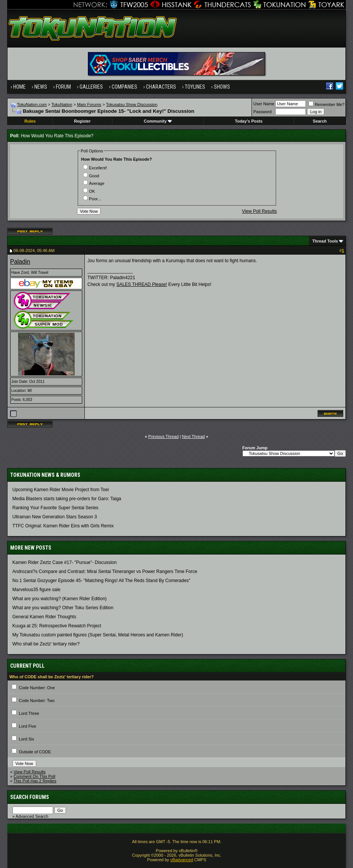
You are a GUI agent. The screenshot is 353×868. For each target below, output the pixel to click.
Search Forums (30, 797)
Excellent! (95, 168)
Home (19, 87)
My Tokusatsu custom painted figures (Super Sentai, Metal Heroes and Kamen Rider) (98, 635)
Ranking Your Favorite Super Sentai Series (55, 508)
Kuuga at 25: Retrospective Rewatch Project (57, 626)
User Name (264, 104)
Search (320, 121)
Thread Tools (325, 241)
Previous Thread (163, 436)
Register (82, 121)
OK (89, 191)
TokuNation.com (32, 104)
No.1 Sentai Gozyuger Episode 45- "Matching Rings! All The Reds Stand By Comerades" (101, 581)
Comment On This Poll (34, 776)
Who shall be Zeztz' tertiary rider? (46, 644)
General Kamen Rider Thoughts (44, 617)
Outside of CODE (35, 752)
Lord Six (26, 739)
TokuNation (62, 104)
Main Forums (89, 104)
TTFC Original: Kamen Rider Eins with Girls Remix (63, 526)
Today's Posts (249, 121)
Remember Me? (326, 104)
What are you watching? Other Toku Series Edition (63, 608)
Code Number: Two (37, 701)
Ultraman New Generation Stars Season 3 (55, 517)
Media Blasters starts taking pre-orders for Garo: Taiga (67, 499)
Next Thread (193, 436)
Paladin (20, 262)
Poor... (92, 199)
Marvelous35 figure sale (36, 590)
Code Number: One (37, 688)
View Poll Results (259, 211)
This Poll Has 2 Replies (35, 781)
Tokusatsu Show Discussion (132, 104)
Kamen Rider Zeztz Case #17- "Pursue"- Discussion (65, 562)
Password (262, 112)
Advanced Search (32, 816)
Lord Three (29, 713)
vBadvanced (182, 860)
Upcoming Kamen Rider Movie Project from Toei (61, 490)
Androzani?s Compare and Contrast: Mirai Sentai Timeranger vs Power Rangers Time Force (105, 571)
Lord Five (28, 726)
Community (158, 121)
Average (94, 183)
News (41, 87)
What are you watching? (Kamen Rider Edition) (60, 599)
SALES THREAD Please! (142, 284)
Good (91, 176)
